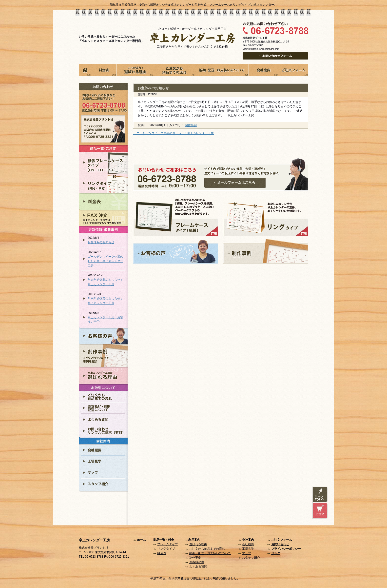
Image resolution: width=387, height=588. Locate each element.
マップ (247, 553)
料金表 (162, 553)
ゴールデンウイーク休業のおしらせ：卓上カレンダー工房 (105, 261)
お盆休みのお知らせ (101, 242)
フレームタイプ (168, 544)
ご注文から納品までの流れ (207, 549)
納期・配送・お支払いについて (210, 553)
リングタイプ (166, 549)
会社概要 (248, 544)
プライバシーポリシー (286, 549)
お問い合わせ (280, 544)
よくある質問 (198, 567)
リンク (276, 553)
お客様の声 (197, 562)
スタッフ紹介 (251, 558)
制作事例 (191, 125)
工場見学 (248, 549)
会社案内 (248, 540)
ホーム (141, 540)
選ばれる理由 (198, 544)
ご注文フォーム (282, 540)
